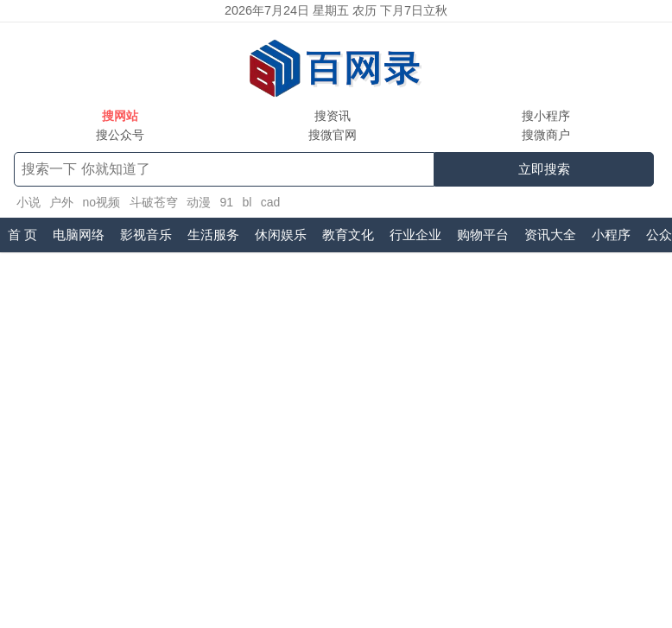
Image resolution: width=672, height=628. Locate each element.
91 (226, 202)
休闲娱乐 (281, 235)
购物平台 (483, 235)
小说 (29, 202)
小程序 (611, 235)
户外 (61, 202)
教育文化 (348, 235)
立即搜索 (544, 169)
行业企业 (415, 235)
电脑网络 (79, 235)
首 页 (22, 235)
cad (271, 202)
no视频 (101, 202)
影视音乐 (146, 235)
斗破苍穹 (154, 202)
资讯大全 (550, 235)
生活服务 (213, 235)
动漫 (199, 202)
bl (247, 202)
